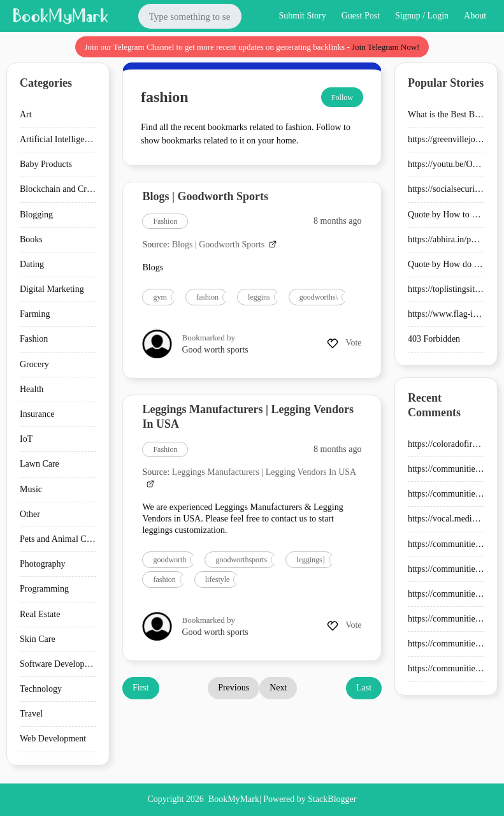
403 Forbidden (434, 339)
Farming (35, 314)
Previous (234, 688)
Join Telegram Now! (385, 47)
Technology (41, 689)
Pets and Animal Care (59, 539)
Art (26, 114)
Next (278, 688)
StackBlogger (332, 799)
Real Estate (40, 614)
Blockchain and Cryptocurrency (77, 189)
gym (160, 297)
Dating (32, 264)
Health (32, 389)
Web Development (53, 739)
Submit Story (302, 16)
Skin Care (38, 639)
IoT (26, 439)
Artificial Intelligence (58, 139)
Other (30, 514)
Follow (342, 98)
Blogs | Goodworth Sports (205, 196)
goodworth (169, 560)
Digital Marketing (52, 289)
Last (364, 688)
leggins (259, 297)
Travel (31, 714)
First (141, 688)
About (475, 16)
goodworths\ (319, 297)
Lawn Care (40, 464)
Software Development (61, 664)
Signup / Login (422, 16)
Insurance (37, 414)
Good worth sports (215, 350)
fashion (207, 297)
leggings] (311, 560)
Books (31, 239)
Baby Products (46, 164)
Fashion (34, 339)
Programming (44, 589)
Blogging (36, 215)
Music (31, 489)
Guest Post (361, 16)
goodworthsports (241, 560)
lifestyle (218, 579)
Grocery (34, 364)
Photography (43, 564)
